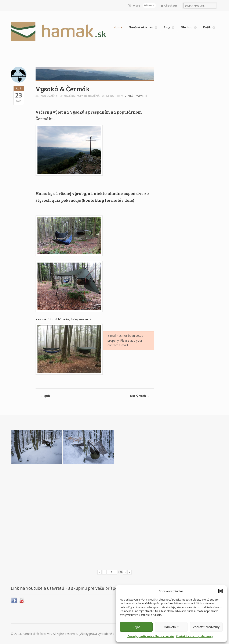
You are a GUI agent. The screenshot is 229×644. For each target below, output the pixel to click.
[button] (221, 591)
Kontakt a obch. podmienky (194, 636)
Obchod (187, 27)
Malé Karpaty (73, 96)
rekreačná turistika (99, 96)
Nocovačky (49, 96)
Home (118, 27)
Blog (167, 27)
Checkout (171, 6)
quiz (50, 396)
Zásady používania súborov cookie (151, 636)
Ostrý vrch (140, 396)
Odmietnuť (171, 627)
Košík (207, 27)
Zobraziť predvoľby (206, 627)
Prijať (136, 627)
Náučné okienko (141, 27)
